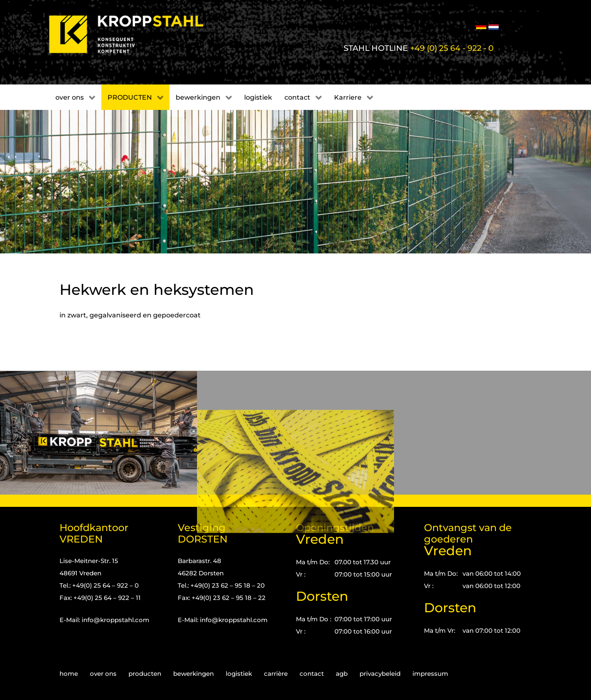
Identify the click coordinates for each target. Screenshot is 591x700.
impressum (430, 674)
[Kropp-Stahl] (136, 34)
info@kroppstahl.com (116, 620)
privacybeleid (380, 674)
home (69, 674)
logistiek (239, 674)
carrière (276, 674)
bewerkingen (194, 674)
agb (342, 674)
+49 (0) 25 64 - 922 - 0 (452, 48)
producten (145, 674)
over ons (103, 674)
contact (312, 674)
